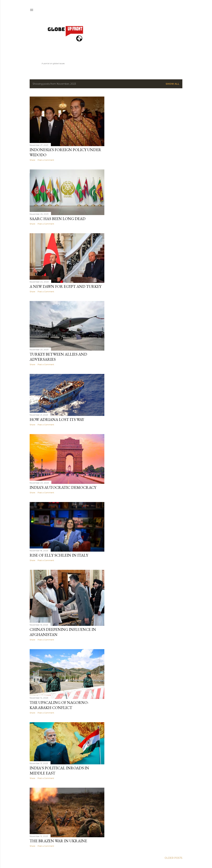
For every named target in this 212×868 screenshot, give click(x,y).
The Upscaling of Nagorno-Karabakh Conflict (59, 705)
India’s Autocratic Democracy (63, 487)
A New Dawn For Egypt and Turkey (66, 286)
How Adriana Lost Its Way (57, 419)
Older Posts (173, 858)
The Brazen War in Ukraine (58, 841)
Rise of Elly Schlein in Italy (59, 555)
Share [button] (32, 160)
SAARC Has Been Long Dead (58, 219)
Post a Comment (46, 160)
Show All (172, 84)
